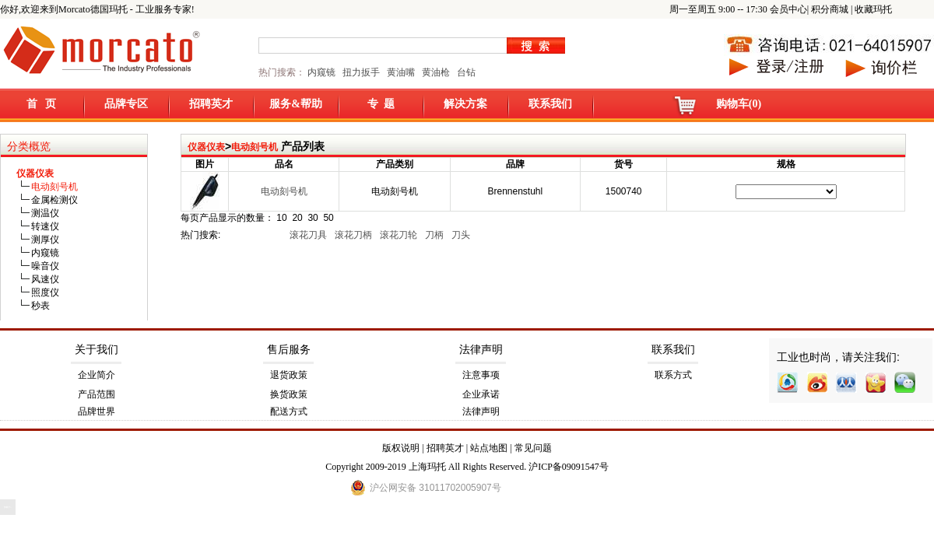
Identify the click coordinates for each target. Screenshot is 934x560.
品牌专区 (126, 104)
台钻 (465, 72)
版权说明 (401, 448)
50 (328, 218)
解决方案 (465, 104)
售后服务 (289, 350)
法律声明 (481, 350)
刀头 (462, 235)
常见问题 (533, 448)
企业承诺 (481, 394)
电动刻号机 (255, 147)
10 (281, 218)
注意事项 (481, 375)
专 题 (381, 104)
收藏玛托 (873, 9)
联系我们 (550, 104)
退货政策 (289, 375)
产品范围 (97, 394)
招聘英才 (211, 104)
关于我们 (97, 350)
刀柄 (435, 235)
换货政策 (289, 394)
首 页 (42, 104)
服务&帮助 (296, 104)
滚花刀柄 (355, 235)
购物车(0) (739, 104)
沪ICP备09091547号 (569, 467)
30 (313, 218)
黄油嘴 (401, 72)
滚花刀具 (309, 235)
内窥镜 (321, 72)
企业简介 (97, 375)
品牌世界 (97, 411)
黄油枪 (436, 72)
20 (297, 218)
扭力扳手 (361, 72)
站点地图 (489, 448)
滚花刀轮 (400, 235)
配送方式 (289, 411)
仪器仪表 (206, 147)
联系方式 (673, 375)
